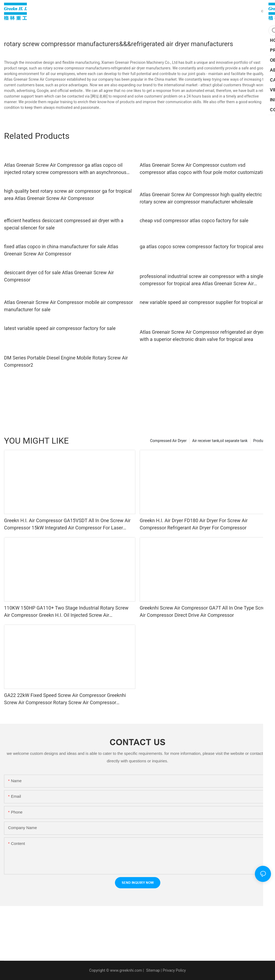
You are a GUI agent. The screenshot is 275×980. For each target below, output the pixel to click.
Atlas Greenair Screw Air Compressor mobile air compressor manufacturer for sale (68, 306)
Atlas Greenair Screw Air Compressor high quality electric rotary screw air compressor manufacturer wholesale (201, 198)
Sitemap (152, 970)
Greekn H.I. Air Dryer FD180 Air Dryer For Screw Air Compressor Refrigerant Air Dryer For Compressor (194, 524)
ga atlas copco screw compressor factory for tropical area (202, 246)
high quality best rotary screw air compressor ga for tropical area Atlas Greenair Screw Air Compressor (68, 195)
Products (261, 441)
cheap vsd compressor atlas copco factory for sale (194, 220)
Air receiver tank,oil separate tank (220, 441)
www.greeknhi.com (126, 970)
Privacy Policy (174, 970)
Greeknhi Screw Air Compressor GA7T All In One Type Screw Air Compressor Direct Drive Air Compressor (204, 611)
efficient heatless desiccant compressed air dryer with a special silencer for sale (64, 224)
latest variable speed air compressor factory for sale (60, 328)
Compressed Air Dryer (168, 441)
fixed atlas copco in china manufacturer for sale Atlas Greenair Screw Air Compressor (61, 250)
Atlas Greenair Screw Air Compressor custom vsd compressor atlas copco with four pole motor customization (204, 169)
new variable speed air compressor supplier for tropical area (204, 302)
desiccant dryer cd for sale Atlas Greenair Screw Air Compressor (59, 276)
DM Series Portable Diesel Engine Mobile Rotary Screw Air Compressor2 (66, 361)
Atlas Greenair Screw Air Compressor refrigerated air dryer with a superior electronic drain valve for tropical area (202, 336)
